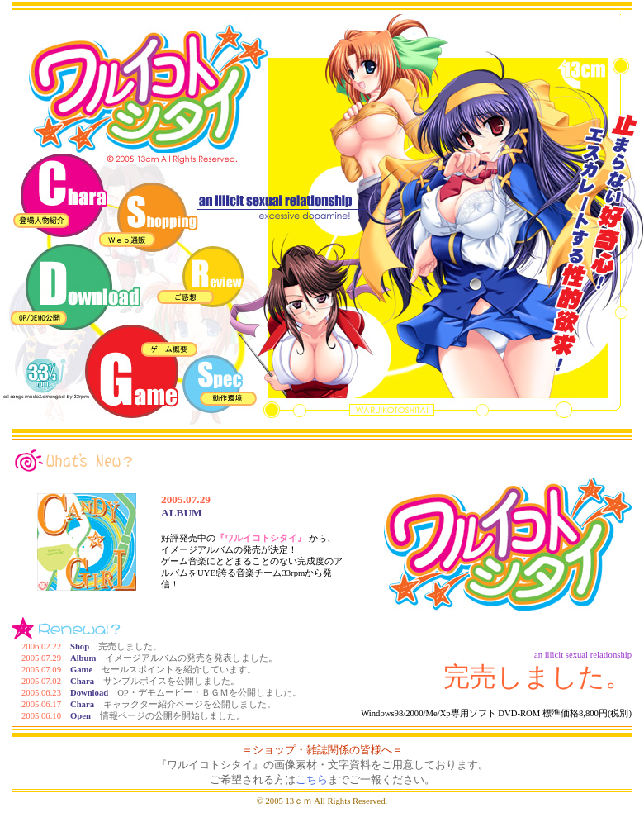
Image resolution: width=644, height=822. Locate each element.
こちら (312, 779)
